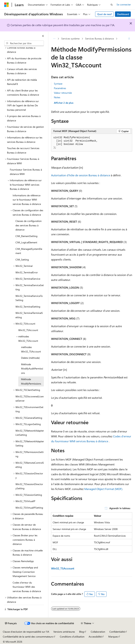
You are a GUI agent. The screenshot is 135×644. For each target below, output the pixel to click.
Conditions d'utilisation (72, 637)
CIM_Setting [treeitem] (22, 260)
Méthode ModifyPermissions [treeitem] (31, 381)
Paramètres (60, 88)
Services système (70, 39)
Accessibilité (95, 637)
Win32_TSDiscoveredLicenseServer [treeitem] (30, 399)
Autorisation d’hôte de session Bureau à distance (81, 175)
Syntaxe (58, 84)
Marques (113, 637)
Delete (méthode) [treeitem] (30, 358)
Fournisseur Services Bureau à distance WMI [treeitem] (26, 172)
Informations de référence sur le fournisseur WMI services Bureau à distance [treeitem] (27, 200)
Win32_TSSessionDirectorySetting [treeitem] (29, 486)
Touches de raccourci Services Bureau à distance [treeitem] (23, 150)
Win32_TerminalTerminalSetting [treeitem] (29, 315)
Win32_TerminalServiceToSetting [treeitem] (29, 298)
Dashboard (123, 14)
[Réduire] (43, 36)
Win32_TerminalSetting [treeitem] (28, 307)
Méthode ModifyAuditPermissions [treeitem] (32, 369)
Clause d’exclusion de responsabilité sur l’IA (26, 632)
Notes (57, 97)
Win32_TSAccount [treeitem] (28, 330)
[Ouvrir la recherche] (112, 5)
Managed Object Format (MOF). (104, 489)
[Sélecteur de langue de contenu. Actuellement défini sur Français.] (11, 623)
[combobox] (24, 43)
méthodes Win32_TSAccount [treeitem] (31, 349)
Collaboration (98, 632)
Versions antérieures (64, 632)
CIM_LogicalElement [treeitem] (26, 242)
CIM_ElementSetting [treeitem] (26, 236)
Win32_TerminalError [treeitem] (27, 272)
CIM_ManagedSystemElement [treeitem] (29, 251)
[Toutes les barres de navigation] (54, 39)
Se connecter (124, 4)
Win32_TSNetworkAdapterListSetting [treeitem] (30, 433)
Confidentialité (117, 632)
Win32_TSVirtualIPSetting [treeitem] (29, 508)
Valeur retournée (63, 93)
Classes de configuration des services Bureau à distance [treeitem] (29, 225)
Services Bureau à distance (99, 39)
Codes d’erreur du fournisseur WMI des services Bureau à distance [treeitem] (27, 587)
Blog (82, 632)
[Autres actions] (129, 39)
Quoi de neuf (104, 14)
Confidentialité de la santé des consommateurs (28, 637)
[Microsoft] (6, 5)
